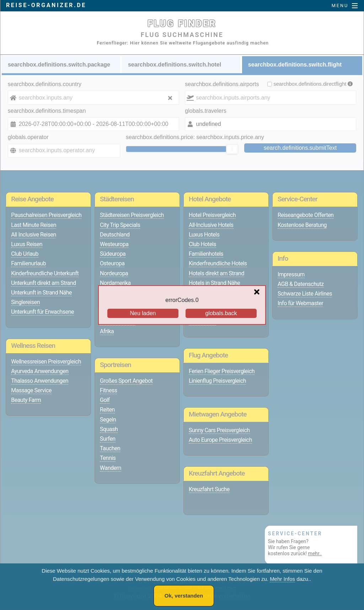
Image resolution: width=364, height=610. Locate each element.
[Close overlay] (259, 292)
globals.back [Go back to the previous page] (221, 313)
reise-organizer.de (46, 5)
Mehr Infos (282, 579)
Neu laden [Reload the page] (143, 313)
